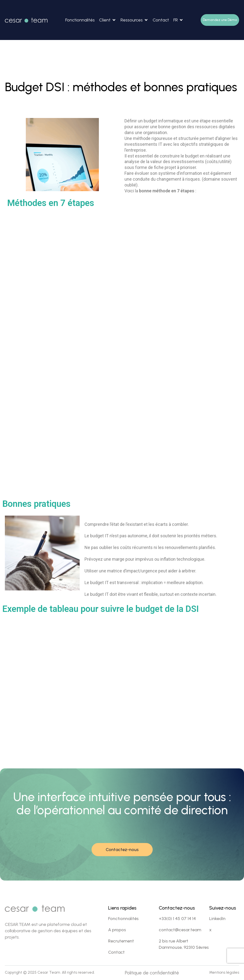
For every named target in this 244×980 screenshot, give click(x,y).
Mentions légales (224, 972)
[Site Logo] (26, 20)
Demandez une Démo (220, 20)
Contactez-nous (122, 850)
